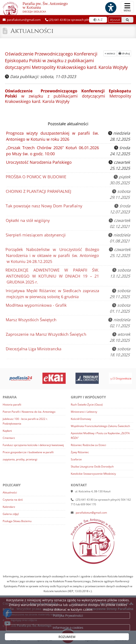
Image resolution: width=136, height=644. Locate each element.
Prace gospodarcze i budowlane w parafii (28, 452)
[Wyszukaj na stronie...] (115, 20)
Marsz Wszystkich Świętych (32, 320)
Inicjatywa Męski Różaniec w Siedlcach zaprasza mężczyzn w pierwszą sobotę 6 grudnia (52, 294)
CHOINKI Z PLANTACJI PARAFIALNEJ (39, 192)
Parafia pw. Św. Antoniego (35, 8)
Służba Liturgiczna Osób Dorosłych (92, 467)
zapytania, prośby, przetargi (20, 459)
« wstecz (110, 53)
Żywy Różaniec (80, 452)
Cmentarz (9, 438)
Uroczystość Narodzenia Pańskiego (39, 162)
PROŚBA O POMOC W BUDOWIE (36, 177)
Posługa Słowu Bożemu (17, 521)
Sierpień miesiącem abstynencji (36, 235)
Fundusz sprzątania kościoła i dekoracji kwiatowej (33, 445)
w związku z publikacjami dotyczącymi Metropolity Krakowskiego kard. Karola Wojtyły (68, 96)
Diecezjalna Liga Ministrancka (34, 349)
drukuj (124, 53)
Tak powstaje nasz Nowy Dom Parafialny (44, 206)
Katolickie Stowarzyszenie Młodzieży (93, 474)
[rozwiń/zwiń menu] (127, 7)
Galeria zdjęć (11, 514)
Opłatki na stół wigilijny (28, 221)
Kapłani (7, 431)
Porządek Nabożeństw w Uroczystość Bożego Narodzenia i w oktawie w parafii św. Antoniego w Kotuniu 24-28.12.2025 (51, 256)
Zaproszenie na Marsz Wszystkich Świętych (46, 335)
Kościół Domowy (81, 419)
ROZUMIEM (67, 637)
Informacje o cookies (68, 628)
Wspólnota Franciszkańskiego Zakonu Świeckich (100, 426)
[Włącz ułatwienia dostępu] (111, 8)
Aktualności (32, 31)
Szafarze (76, 459)
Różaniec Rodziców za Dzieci (88, 445)
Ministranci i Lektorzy (84, 412)
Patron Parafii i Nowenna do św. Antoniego (29, 412)
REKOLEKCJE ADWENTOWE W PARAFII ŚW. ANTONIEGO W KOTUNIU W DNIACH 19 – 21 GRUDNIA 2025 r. (51, 277)
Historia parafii (12, 405)
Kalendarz (9, 507)
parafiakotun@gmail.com (23, 20)
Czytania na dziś (13, 500)
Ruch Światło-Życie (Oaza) (87, 405)
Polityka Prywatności (68, 615)
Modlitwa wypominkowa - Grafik (36, 306)
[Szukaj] (127, 20)
